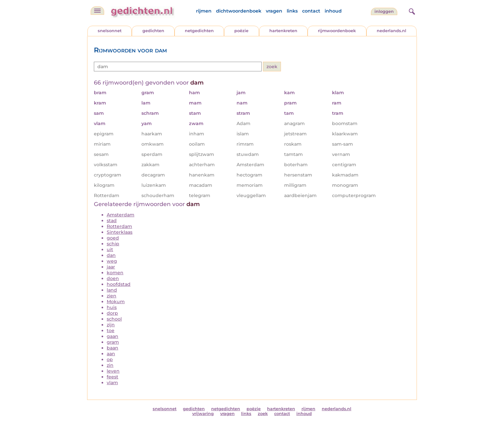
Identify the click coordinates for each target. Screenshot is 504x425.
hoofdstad (119, 284)
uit (110, 249)
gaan (113, 336)
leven (113, 371)
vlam (112, 383)
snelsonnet (110, 31)
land (112, 290)
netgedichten (199, 31)
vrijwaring (203, 414)
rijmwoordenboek (337, 31)
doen (113, 278)
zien (112, 296)
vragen (274, 11)
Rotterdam (119, 226)
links (292, 11)
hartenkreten (283, 31)
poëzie (241, 31)
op (110, 359)
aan (111, 354)
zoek (263, 414)
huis (112, 307)
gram (113, 342)
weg (112, 261)
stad (112, 221)
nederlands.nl (392, 31)
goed (113, 238)
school (114, 319)
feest (113, 377)
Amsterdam (121, 215)
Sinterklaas (120, 232)
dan (111, 255)
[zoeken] (411, 11)
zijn (111, 325)
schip (113, 244)
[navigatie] (97, 11)
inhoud (333, 11)
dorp (112, 313)
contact (311, 11)
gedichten (153, 31)
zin (110, 365)
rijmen (204, 11)
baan (113, 348)
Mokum (116, 302)
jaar (111, 267)
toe (111, 330)
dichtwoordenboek (239, 11)
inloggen (384, 11)
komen (115, 273)
